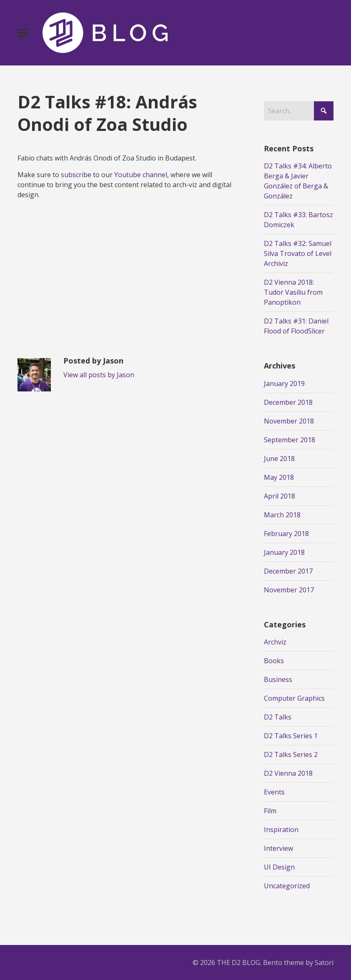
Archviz (275, 642)
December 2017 (288, 571)
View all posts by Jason (99, 375)
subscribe (76, 175)
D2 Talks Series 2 (291, 754)
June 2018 (279, 459)
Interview (278, 848)
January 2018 (284, 552)
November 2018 (289, 421)
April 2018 (280, 496)
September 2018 (290, 440)
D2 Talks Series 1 (291, 736)
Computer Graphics (294, 698)
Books (274, 661)
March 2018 (282, 515)
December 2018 (288, 402)
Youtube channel (141, 175)
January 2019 (284, 383)
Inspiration (281, 830)
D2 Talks (278, 717)
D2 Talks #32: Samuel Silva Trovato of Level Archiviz (298, 253)
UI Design (279, 867)
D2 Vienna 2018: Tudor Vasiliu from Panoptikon (293, 292)
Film (270, 811)
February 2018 (286, 534)
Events (274, 792)
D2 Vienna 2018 (288, 773)
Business (278, 679)
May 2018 (279, 477)
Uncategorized (287, 886)
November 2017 (289, 590)
